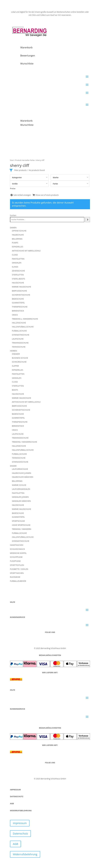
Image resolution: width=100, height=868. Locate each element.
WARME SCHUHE (19, 485)
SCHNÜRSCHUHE (19, 362)
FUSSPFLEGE (15, 561)
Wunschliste (27, 64)
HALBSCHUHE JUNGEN (22, 473)
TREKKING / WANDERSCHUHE (24, 442)
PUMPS (15, 243)
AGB (15, 844)
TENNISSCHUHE (19, 347)
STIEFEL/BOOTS (19, 279)
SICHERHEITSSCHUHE (21, 295)
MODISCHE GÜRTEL (18, 553)
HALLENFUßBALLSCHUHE (23, 327)
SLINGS (15, 267)
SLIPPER (15, 366)
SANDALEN (17, 263)
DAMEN (13, 228)
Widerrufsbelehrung (25, 854)
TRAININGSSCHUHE (20, 343)
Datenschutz (20, 834)
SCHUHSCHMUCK (17, 549)
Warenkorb (26, 47)
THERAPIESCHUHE (20, 307)
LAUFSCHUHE (18, 339)
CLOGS (15, 255)
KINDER (13, 466)
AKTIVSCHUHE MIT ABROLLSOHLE (26, 251)
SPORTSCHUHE (18, 521)
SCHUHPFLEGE (16, 557)
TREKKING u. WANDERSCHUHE (25, 319)
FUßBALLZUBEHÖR (18, 581)
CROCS (15, 315)
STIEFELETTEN (18, 275)
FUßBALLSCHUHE (19, 331)
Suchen (13, 215)
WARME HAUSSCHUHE (22, 287)
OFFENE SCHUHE (19, 231)
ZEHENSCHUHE (18, 271)
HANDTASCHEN (17, 545)
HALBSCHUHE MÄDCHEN (23, 477)
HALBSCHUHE (18, 235)
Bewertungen (28, 55)
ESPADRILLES (18, 247)
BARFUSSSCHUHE (19, 291)
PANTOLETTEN (18, 259)
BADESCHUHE (18, 299)
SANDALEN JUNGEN (20, 497)
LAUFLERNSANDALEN (21, 489)
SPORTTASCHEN (17, 573)
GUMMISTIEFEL (18, 303)
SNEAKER (16, 354)
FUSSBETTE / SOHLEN (19, 569)
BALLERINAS (17, 239)
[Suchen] (88, 220)
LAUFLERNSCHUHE (20, 469)
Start (12, 160)
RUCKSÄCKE (15, 577)
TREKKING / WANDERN (22, 529)
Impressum (20, 823)
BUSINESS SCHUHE (20, 358)
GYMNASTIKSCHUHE (21, 335)
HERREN (14, 351)
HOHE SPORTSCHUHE (21, 525)
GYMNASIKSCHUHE (20, 462)
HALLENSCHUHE (19, 323)
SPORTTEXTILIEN (17, 565)
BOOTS (15, 390)
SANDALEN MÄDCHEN (21, 501)
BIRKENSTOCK (18, 311)
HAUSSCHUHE (18, 283)
